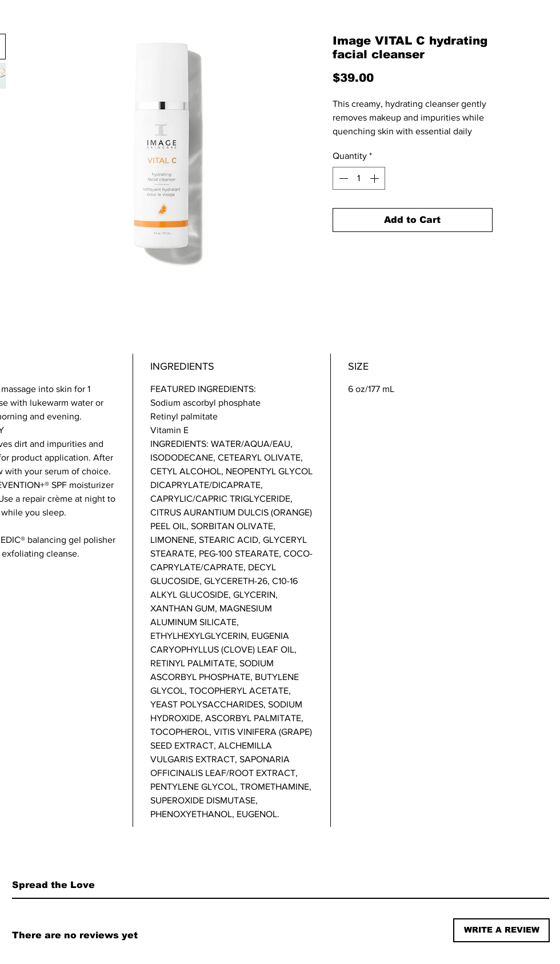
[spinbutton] (359, 178)
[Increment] (375, 178)
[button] (501, 930)
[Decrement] (342, 178)
